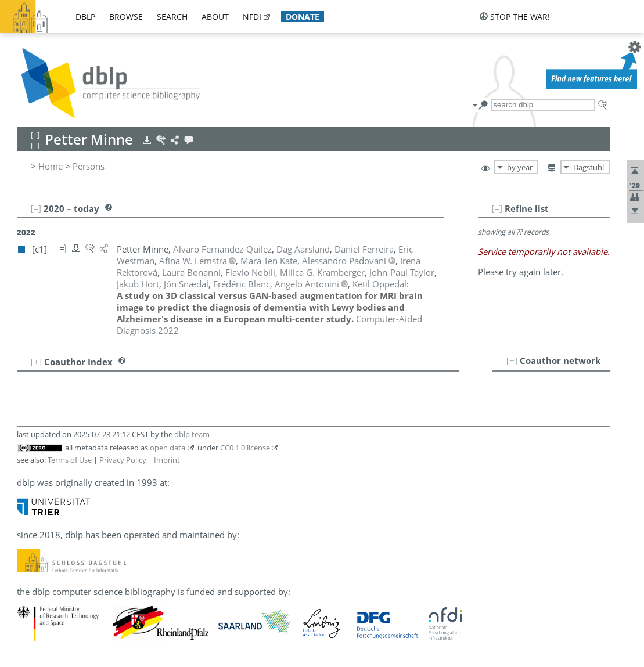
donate (303, 17)
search (172, 17)
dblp (85, 17)
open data (168, 448)
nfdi (252, 17)
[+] (512, 360)
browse (126, 17)
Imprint (167, 460)
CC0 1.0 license (245, 448)
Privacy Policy (123, 460)
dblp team (192, 434)
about (215, 17)
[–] (497, 208)
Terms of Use (70, 460)
